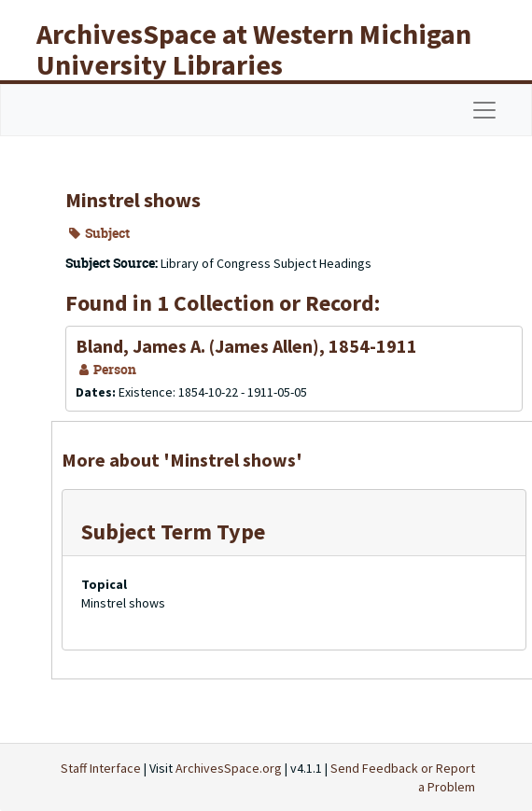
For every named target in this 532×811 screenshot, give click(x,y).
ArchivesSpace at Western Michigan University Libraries (254, 49)
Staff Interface (101, 768)
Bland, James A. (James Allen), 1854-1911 (246, 346)
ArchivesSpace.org (229, 768)
